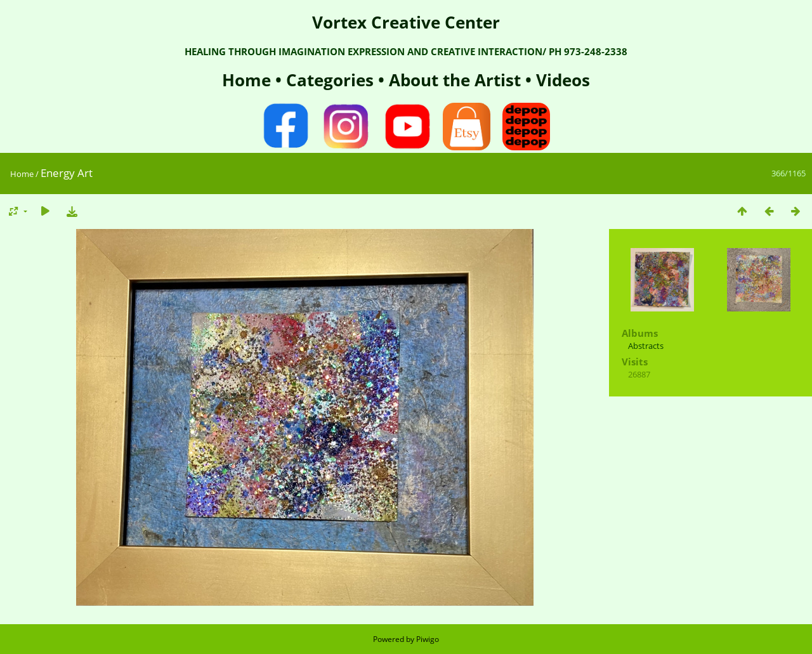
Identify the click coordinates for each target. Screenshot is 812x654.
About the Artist (455, 80)
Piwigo (428, 639)
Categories (332, 80)
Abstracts (646, 346)
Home (249, 80)
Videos (561, 80)
